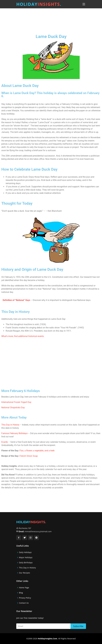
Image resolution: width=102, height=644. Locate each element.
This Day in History (10, 425)
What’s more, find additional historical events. (23, 336)
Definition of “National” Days (16, 300)
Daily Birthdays (26, 563)
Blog (21, 593)
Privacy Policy (25, 598)
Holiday (39, 4)
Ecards (5, 442)
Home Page (24, 588)
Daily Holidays (25, 552)
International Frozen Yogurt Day (16, 402)
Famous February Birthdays (14, 433)
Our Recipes (24, 573)
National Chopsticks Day (13, 408)
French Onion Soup (29, 456)
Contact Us (24, 603)
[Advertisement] (51, 19)
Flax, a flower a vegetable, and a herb (37, 451)
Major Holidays (26, 557)
